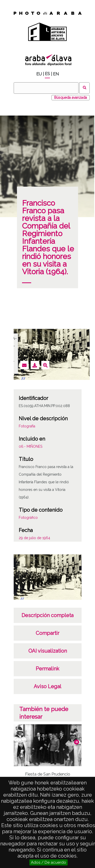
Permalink (48, 669)
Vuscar (84, 88)
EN (56, 74)
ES (47, 74)
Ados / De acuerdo (49, 862)
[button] (77, 742)
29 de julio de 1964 (34, 538)
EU (39, 74)
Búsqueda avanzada (71, 98)
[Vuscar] (46, 88)
